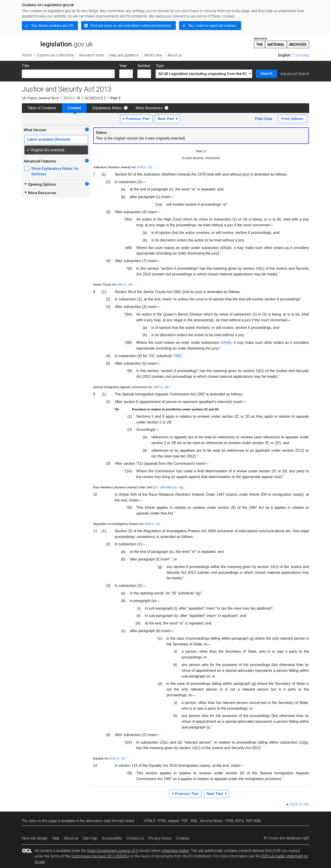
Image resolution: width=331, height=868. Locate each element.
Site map (90, 838)
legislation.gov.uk (57, 42)
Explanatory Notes (107, 108)
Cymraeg (302, 55)
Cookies (183, 838)
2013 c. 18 (72, 98)
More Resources (149, 108)
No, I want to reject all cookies (212, 26)
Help (56, 838)
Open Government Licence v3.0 (113, 851)
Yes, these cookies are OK (52, 26)
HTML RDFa (234, 821)
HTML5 (150, 821)
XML (194, 821)
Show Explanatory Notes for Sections (55, 171)
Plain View (264, 119)
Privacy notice (160, 838)
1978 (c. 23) (144, 167)
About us (71, 838)
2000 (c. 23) (152, 524)
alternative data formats (105, 821)
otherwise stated (175, 851)
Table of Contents (42, 108)
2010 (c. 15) (117, 758)
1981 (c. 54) (125, 284)
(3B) (178, 356)
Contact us (135, 838)
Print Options (292, 119)
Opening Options (40, 184)
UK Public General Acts (40, 98)
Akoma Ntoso (211, 821)
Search (266, 74)
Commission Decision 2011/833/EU (100, 856)
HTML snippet (168, 821)
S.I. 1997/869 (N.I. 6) (168, 487)
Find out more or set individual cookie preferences (131, 26)
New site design (35, 838)
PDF (185, 821)
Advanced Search (295, 74)
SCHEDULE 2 (95, 98)
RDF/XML (254, 821)
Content (74, 108)
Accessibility (112, 838)
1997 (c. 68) (161, 387)
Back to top (299, 804)
